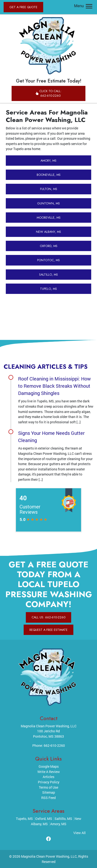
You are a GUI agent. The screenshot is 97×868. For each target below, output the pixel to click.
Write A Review (49, 772)
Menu (84, 6)
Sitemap (49, 792)
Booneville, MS (49, 175)
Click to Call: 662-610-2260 (49, 93)
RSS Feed (48, 798)
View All (80, 833)
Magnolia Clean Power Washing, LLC (49, 856)
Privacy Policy (49, 782)
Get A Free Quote (23, 7)
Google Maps (49, 766)
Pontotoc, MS (48, 260)
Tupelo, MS (48, 289)
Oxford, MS (49, 246)
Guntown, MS (48, 203)
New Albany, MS (48, 232)
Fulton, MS (49, 189)
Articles (48, 777)
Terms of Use (48, 787)
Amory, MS (48, 161)
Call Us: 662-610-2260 (48, 617)
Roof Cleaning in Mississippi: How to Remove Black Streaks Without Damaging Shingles (54, 386)
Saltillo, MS (48, 275)
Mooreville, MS (49, 218)
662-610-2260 (54, 745)
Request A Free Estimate (48, 630)
